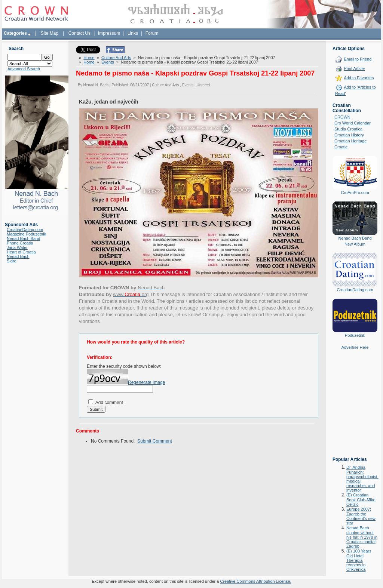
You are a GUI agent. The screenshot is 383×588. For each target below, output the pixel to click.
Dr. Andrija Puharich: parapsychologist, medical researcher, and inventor (362, 479)
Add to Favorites (359, 78)
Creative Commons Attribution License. (255, 581)
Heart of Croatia (21, 252)
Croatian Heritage (350, 141)
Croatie (341, 147)
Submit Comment (155, 441)
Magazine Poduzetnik (26, 234)
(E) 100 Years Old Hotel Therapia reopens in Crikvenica (359, 560)
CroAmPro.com (355, 193)
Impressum (109, 33)
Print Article (354, 68)
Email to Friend (358, 59)
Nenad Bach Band (23, 238)
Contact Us (79, 33)
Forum (152, 33)
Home (89, 58)
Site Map (50, 33)
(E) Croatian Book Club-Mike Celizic (361, 500)
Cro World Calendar (353, 123)
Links (133, 33)
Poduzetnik (355, 335)
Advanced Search (24, 69)
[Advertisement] (355, 409)
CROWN (342, 117)
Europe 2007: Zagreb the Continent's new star (361, 516)
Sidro (12, 261)
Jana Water (17, 247)
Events (108, 62)
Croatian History (349, 135)
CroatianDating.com (25, 230)
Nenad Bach (18, 256)
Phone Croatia (20, 243)
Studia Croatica (348, 129)
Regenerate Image (146, 382)
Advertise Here (355, 347)
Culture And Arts (116, 58)
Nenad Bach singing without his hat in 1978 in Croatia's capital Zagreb (362, 537)
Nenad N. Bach (96, 85)
